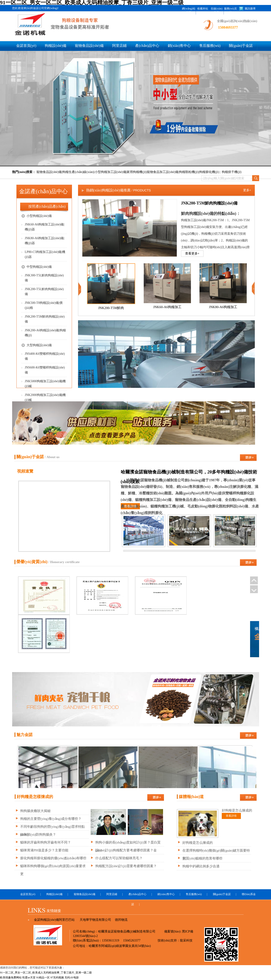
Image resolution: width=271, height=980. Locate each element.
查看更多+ (192, 254)
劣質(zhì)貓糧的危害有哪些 (202, 858)
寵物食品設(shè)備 (89, 46)
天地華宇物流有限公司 (95, 920)
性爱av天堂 (29, 978)
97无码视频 (57, 978)
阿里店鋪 (119, 46)
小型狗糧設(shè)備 (37, 216)
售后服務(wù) (210, 46)
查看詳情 (130, 506)
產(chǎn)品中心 (147, 46)
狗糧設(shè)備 (56, 46)
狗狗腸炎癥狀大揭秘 (35, 811)
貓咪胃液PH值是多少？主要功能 (44, 850)
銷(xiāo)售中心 (179, 46)
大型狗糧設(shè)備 (37, 345)
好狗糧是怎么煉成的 (198, 843)
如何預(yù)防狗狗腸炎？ (38, 834)
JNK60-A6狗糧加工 (167, 307)
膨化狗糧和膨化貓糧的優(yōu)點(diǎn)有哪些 (53, 858)
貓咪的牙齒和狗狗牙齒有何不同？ (46, 842)
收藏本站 (203, 9)
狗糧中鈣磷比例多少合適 (201, 866)
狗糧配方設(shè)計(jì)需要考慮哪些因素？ (126, 866)
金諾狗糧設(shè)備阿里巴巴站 (54, 920)
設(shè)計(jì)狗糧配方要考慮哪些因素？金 (126, 850)
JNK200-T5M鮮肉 (111, 308)
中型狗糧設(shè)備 (37, 267)
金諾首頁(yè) (26, 46)
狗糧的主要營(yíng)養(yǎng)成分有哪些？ (51, 819)
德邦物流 (121, 920)
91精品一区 (43, 978)
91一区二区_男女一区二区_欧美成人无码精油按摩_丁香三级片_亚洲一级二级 (46, 973)
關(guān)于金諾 (241, 46)
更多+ (247, 190)
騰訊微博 (250, 9)
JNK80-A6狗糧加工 (223, 307)
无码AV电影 (72, 978)
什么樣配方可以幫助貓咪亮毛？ (119, 858)
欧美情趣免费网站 (11, 978)
